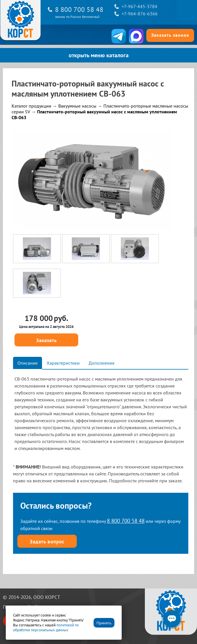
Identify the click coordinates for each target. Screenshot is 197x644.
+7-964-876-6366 (140, 14)
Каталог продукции (31, 106)
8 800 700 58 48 (79, 9)
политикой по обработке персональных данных (46, 628)
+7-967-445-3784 (139, 6)
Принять (104, 623)
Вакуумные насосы (77, 106)
